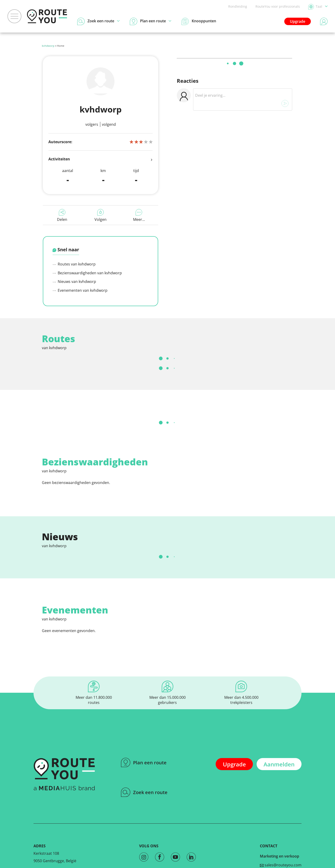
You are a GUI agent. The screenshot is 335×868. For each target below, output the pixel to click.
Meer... (139, 215)
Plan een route (144, 762)
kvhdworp (48, 46)
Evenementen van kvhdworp (80, 290)
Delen (62, 215)
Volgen (100, 215)
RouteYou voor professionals (278, 6)
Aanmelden (279, 764)
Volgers (92, 124)
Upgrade (298, 21)
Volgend (109, 124)
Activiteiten (100, 159)
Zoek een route (144, 792)
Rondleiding (238, 6)
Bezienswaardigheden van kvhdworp (87, 273)
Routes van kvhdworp (74, 264)
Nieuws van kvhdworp (74, 282)
